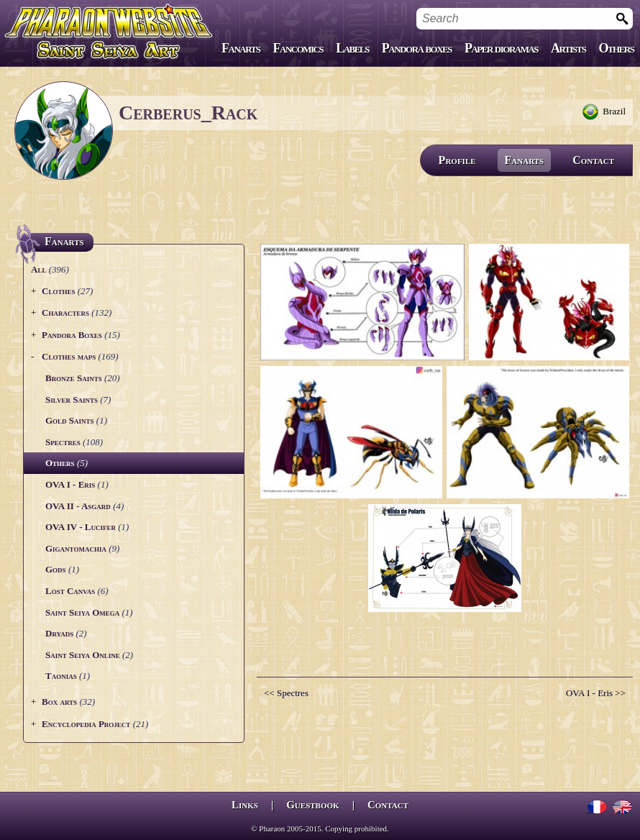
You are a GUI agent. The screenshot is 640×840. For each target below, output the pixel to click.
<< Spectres (286, 693)
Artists (568, 48)
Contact (593, 160)
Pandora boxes (417, 48)
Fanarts (241, 48)
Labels (352, 48)
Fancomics (298, 48)
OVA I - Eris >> (596, 693)
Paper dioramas (501, 48)
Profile (457, 160)
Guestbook (312, 805)
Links (245, 805)
